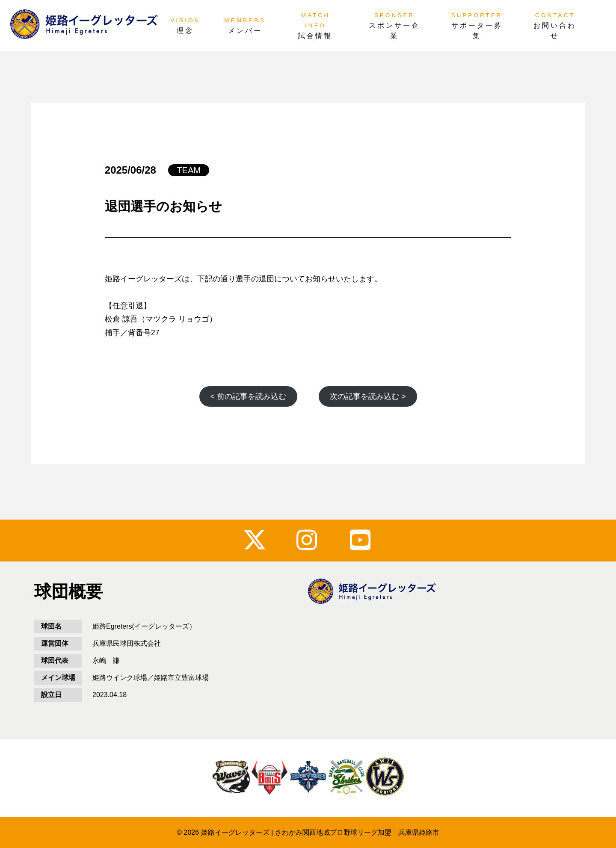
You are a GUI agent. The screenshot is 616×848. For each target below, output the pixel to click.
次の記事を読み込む (368, 396)
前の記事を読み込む (248, 396)
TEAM (189, 170)
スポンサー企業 (394, 31)
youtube (362, 540)
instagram (308, 540)
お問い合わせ (555, 31)
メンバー (245, 31)
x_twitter (255, 540)
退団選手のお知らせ (163, 206)
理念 (185, 31)
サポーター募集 (477, 31)
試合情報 (315, 36)
